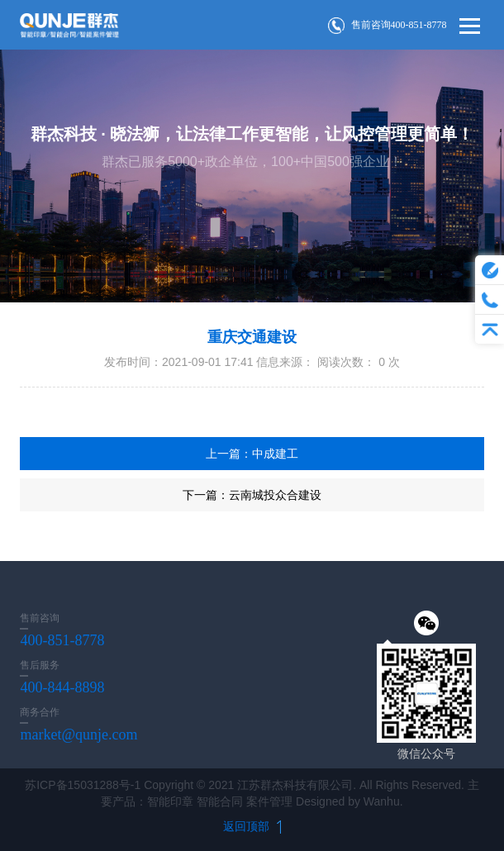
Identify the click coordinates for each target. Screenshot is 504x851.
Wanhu (382, 801)
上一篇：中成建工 (252, 454)
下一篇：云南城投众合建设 (252, 495)
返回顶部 (252, 826)
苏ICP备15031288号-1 (83, 785)
